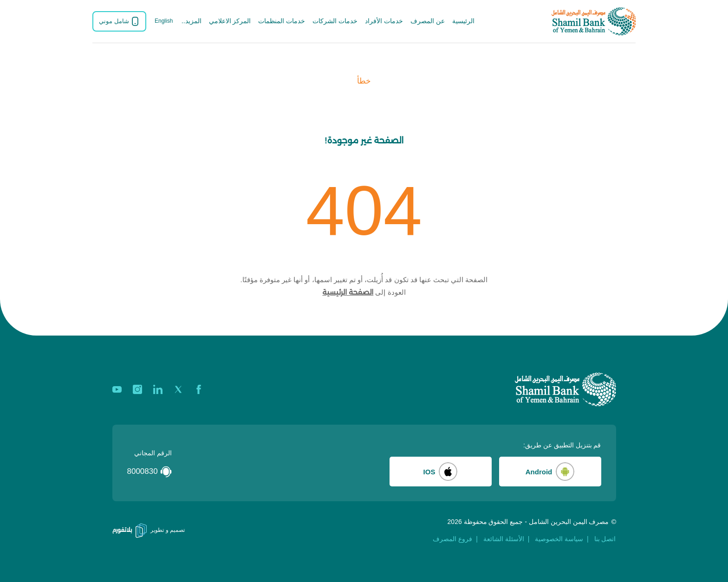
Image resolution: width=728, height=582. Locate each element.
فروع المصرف (452, 539)
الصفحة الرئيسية (348, 292)
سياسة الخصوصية (559, 539)
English (164, 21)
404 (364, 211)
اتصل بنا (605, 539)
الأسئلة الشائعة (504, 539)
